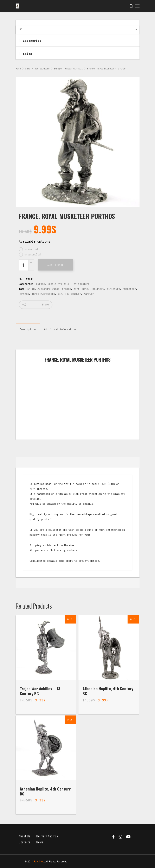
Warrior (89, 294)
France (66, 289)
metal (86, 289)
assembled (31, 249)
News (40, 842)
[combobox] (78, 30)
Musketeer (129, 289)
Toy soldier (73, 294)
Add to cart (55, 265)
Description (28, 329)
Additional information (60, 329)
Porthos (24, 294)
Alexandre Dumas (48, 289)
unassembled (33, 255)
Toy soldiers (42, 69)
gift (77, 289)
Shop (28, 69)
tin (60, 294)
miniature (113, 289)
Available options (35, 241)
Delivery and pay (47, 836)
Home (18, 69)
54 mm (31, 289)
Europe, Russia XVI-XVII (68, 69)
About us (24, 836)
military (98, 289)
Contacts (24, 842)
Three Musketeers (43, 294)
